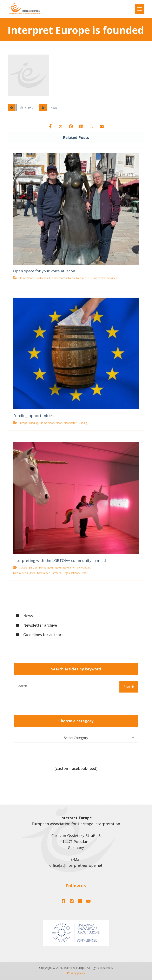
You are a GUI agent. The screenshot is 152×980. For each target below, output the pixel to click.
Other (84, 573)
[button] (50, 126)
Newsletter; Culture (24, 573)
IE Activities (41, 278)
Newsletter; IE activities (104, 278)
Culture (23, 568)
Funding (34, 423)
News (54, 108)
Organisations (71, 573)
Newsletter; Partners (49, 573)
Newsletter (83, 278)
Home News (26, 278)
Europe (23, 423)
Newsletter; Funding (75, 423)
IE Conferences (58, 278)
